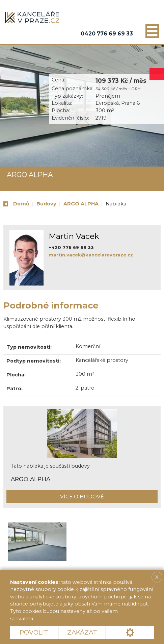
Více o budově (82, 497)
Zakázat (82, 632)
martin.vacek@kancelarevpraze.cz (91, 255)
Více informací (59, 619)
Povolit (34, 632)
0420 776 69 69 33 (107, 34)
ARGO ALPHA (81, 204)
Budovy (46, 204)
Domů (21, 204)
